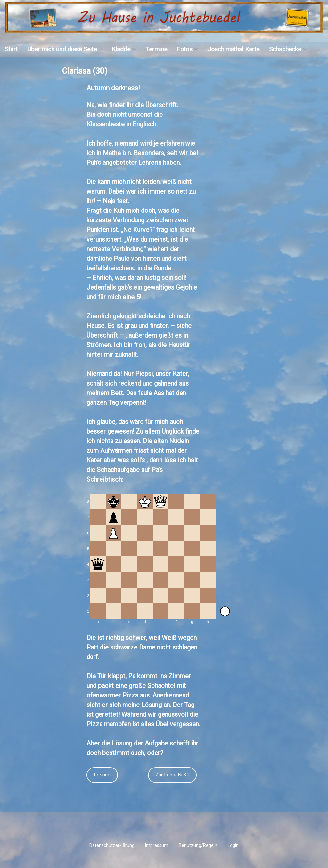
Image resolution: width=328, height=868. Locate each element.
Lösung (102, 775)
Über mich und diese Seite (62, 49)
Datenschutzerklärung (112, 845)
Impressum (157, 845)
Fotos (185, 49)
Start (11, 49)
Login (233, 845)
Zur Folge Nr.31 (172, 775)
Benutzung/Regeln (198, 845)
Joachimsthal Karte (234, 49)
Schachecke (285, 49)
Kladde (121, 49)
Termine (156, 49)
